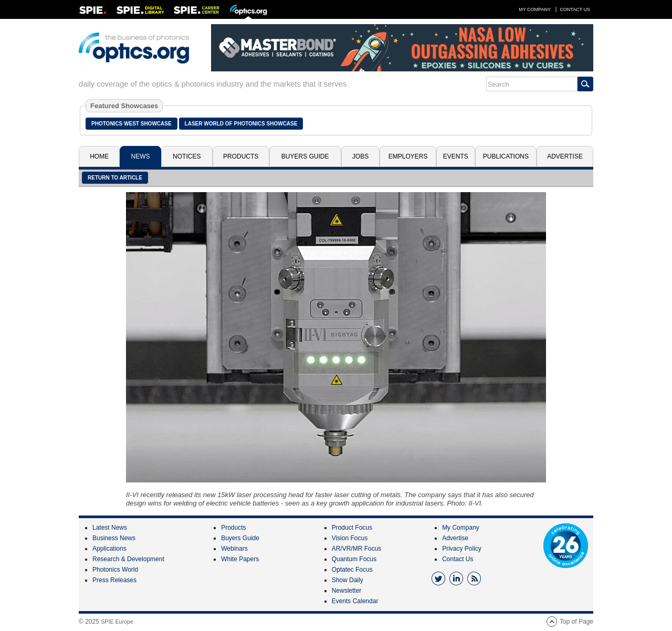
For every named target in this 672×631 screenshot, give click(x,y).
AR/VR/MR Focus (357, 549)
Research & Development (128, 559)
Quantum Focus (354, 559)
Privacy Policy (462, 549)
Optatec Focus (352, 570)
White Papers (240, 559)
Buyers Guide (305, 156)
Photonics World (115, 570)
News (141, 156)
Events (456, 156)
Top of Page (576, 622)
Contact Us (575, 9)
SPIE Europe (117, 622)
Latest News (110, 528)
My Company (535, 9)
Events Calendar (355, 601)
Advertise (565, 156)
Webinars (234, 549)
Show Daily (348, 580)
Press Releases (114, 580)
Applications (109, 549)
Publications (506, 156)
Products (241, 156)
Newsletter (347, 591)
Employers (408, 156)
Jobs (360, 156)
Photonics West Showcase (132, 124)
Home (99, 156)
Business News (114, 538)
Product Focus (352, 528)
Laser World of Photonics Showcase (241, 124)
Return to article (115, 178)
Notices (187, 156)
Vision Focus (350, 538)
